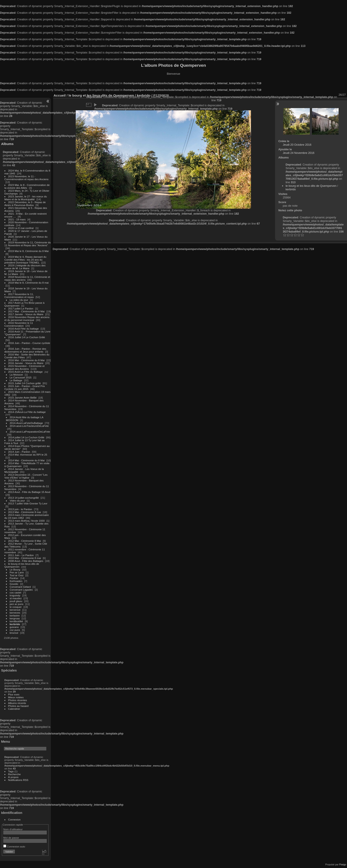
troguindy (15, 595)
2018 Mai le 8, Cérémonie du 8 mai (28, 283)
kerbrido (15, 624)
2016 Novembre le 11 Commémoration (19, 324)
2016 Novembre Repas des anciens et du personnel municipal (27, 319)
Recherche (14, 774)
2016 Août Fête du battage (24, 329)
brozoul (14, 633)
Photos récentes (18, 700)
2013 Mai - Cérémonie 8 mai (25, 512)
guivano (14, 627)
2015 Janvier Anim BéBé (22, 398)
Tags (11, 771)
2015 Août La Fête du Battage (25, 372)
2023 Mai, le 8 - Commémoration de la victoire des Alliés (27, 186)
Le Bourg (15, 569)
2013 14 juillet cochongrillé (24, 498)
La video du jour (19, 300)
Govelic (14, 584)
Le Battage (16, 380)
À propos (13, 777)
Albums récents (17, 703)
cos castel (15, 592)
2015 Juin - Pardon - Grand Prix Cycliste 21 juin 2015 (25, 387)
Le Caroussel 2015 (21, 377)
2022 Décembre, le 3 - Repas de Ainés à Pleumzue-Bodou (25, 204)
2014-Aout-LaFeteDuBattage (26, 423)
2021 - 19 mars (17, 219)
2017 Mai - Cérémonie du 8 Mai (26, 311)
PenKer (14, 578)
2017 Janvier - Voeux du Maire (26, 314)
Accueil (60, 95)
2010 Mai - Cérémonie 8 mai (25, 558)
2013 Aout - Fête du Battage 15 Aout (29, 492)
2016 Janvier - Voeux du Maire (26, 363)
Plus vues (14, 694)
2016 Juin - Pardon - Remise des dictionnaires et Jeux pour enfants (25, 350)
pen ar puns (17, 604)
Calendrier (14, 709)
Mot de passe (11, 838)
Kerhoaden (16, 581)
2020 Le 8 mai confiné (21, 228)
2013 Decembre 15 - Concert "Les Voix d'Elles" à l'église (26, 476)
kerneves (15, 613)
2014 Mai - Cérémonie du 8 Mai (26, 460)
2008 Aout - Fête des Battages (26, 561)
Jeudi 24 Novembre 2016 (299, 153)
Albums (7, 144)
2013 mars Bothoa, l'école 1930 (26, 521)
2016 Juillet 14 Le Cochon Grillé (27, 337)
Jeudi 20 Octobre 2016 (297, 145)
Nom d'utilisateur (13, 829)
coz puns (15, 630)
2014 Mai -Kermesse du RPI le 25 (28, 455)
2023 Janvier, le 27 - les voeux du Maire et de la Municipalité (26, 198)
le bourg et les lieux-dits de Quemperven (311, 186)
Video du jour (17, 501)
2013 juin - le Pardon (20, 509)
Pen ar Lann (17, 572)
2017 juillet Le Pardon (21, 308)
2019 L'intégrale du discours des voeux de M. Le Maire (25, 267)
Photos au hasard (18, 706)
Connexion (14, 819)
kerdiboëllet (16, 621)
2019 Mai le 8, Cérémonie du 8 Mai (28, 251)
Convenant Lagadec (21, 590)
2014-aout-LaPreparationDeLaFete (30, 432)
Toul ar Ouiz (17, 575)
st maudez (16, 598)
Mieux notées (16, 697)
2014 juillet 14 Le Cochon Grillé (26, 437)
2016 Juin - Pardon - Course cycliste (29, 343)
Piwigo (343, 864)
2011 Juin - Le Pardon (21, 555)
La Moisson (16, 375)
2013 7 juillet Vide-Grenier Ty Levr (28, 503)
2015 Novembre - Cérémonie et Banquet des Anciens (25, 367)
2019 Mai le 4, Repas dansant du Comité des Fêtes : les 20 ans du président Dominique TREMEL (25, 260)
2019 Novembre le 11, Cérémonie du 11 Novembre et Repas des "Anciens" (28, 244)
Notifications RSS (18, 780)
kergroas (15, 618)
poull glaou (16, 601)
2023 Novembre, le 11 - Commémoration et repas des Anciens (26, 178)
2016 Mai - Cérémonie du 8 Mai (26, 360)
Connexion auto (14, 846)
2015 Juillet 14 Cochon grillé (25, 383)
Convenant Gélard (20, 587)
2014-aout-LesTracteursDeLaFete (29, 426)
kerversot (15, 610)
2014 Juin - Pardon (19, 452)
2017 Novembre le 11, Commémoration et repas (19, 296)
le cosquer (16, 607)
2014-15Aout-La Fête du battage (27, 412)
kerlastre (15, 615)
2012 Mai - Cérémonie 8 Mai (25, 541)
